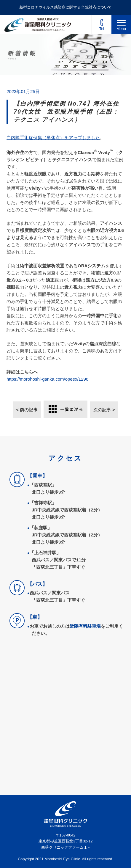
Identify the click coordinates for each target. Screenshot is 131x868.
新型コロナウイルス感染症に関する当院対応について (65, 7)
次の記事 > (104, 410)
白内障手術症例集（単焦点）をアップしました (53, 138)
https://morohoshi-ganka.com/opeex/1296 (47, 379)
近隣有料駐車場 (85, 626)
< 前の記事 (27, 410)
